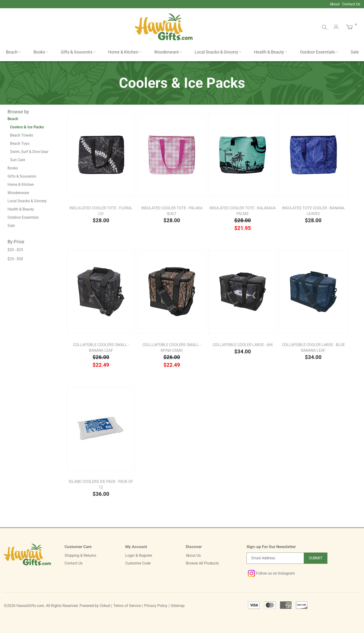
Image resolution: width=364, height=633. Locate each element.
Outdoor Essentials (317, 52)
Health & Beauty (269, 52)
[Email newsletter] (275, 558)
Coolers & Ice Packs (27, 127)
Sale (355, 52)
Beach (12, 52)
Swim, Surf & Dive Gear (29, 152)
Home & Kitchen (123, 52)
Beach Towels (22, 135)
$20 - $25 (15, 250)
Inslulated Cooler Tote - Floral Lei (101, 211)
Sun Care (18, 160)
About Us (193, 555)
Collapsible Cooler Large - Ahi (243, 345)
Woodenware (167, 52)
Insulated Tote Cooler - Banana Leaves (313, 211)
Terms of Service (127, 606)
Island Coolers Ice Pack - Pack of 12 (101, 484)
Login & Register (139, 555)
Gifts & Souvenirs (77, 52)
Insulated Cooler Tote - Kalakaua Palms (243, 211)
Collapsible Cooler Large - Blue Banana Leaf (313, 348)
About (335, 4)
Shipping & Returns (80, 555)
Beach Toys (20, 143)
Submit (316, 558)
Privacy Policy (156, 606)
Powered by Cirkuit (95, 606)
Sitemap (178, 606)
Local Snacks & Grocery (216, 52)
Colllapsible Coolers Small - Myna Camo (172, 348)
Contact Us (351, 4)
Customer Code (138, 563)
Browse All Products (202, 563)
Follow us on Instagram (271, 573)
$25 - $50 (15, 259)
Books (39, 52)
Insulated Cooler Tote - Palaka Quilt (172, 211)
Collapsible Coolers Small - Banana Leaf (101, 348)
